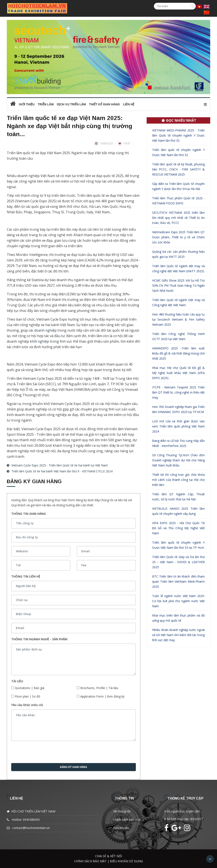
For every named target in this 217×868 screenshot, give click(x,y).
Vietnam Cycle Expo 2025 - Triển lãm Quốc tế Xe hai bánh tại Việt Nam (60, 465)
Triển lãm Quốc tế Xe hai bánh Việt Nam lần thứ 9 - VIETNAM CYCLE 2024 (62, 471)
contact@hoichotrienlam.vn (31, 828)
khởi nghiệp (39, 341)
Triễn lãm (46, 104)
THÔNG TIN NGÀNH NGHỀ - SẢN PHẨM (39, 639)
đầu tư (60, 336)
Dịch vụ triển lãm (71, 104)
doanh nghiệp (45, 330)
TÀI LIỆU (17, 681)
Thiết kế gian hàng (104, 104)
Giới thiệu (27, 104)
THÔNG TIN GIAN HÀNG (29, 514)
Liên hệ (129, 104)
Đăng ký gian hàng (74, 767)
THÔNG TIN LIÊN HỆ (26, 576)
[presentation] (43, 753)
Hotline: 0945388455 (26, 820)
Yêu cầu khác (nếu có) (27, 705)
